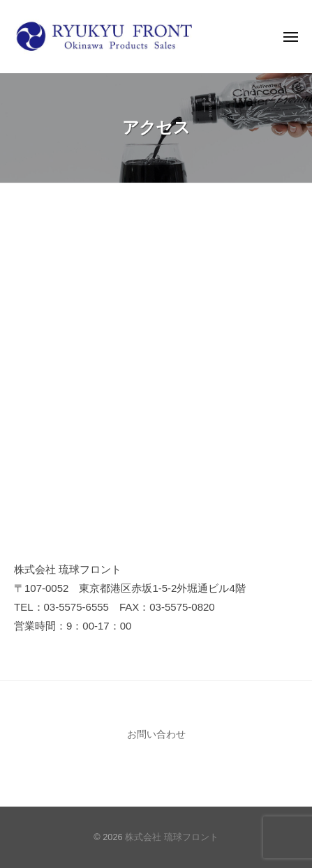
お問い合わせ (156, 734)
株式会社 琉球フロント (172, 837)
